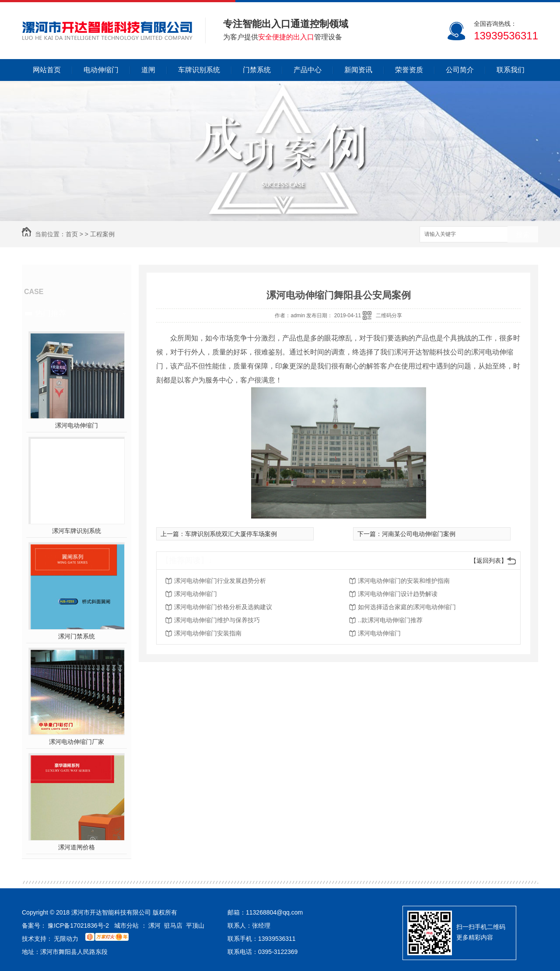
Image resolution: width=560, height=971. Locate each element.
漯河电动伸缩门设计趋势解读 (398, 594)
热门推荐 (51, 313)
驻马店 (173, 925)
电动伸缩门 (101, 70)
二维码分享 (389, 315)
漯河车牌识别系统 (77, 531)
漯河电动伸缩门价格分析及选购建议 (223, 607)
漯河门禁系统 (77, 636)
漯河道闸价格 (77, 847)
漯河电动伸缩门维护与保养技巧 (217, 620)
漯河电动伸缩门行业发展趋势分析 (220, 581)
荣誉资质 (409, 70)
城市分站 (126, 925)
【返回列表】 (489, 561)
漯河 (154, 925)
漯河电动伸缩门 (77, 425)
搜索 (523, 235)
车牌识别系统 (199, 70)
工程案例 (102, 234)
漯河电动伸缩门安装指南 (208, 633)
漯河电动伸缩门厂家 (77, 742)
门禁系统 (257, 70)
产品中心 (308, 70)
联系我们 (511, 70)
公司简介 (460, 70)
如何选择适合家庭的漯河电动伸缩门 (407, 607)
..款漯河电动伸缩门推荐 (390, 620)
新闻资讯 (358, 70)
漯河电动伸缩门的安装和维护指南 (404, 581)
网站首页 (47, 70)
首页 (72, 234)
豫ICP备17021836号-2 (78, 925)
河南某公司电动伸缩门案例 (419, 534)
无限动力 (66, 939)
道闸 (148, 70)
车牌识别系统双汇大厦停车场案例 (231, 534)
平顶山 (195, 925)
